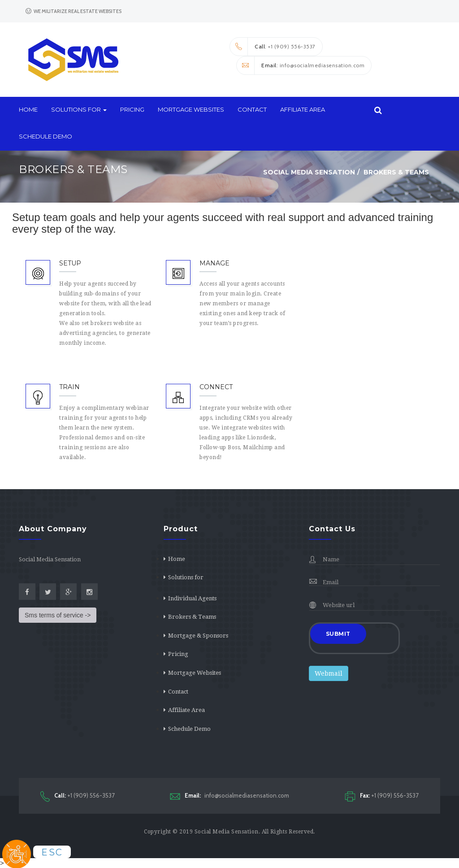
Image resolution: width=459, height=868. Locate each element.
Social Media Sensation (227, 832)
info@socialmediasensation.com (229, 796)
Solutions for (79, 109)
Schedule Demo (45, 136)
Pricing (132, 109)
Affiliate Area (303, 109)
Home (28, 109)
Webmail (329, 673)
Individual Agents (192, 598)
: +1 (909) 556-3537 (273, 47)
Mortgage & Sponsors (198, 636)
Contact (252, 109)
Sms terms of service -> (58, 615)
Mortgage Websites (191, 109)
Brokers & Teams (192, 617)
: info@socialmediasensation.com (301, 65)
